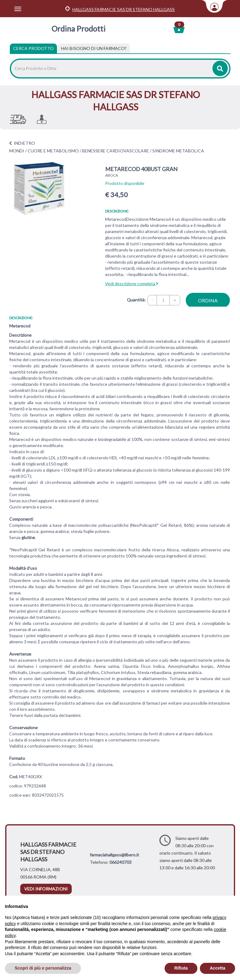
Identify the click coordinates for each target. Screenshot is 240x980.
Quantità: (136, 300)
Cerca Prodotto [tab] (33, 48)
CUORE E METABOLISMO (53, 151)
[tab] (94, 48)
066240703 (120, 862)
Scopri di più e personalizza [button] (43, 968)
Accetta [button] (217, 968)
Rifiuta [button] (181, 968)
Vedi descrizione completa (132, 283)
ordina (208, 300)
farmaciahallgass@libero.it (114, 855)
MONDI (17, 151)
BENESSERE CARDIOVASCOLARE (116, 151)
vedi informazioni (46, 889)
